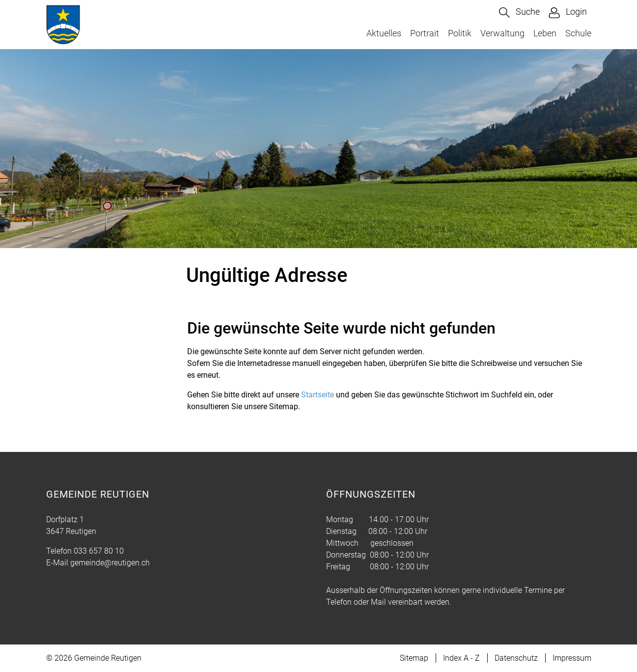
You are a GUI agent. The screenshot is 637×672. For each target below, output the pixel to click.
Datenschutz (516, 658)
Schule (578, 33)
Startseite (318, 395)
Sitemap (414, 658)
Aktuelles (384, 33)
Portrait (425, 33)
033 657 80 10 (99, 551)
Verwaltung (502, 33)
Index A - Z (461, 658)
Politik (460, 33)
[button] (519, 13)
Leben (545, 33)
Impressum (572, 658)
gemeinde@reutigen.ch (110, 563)
